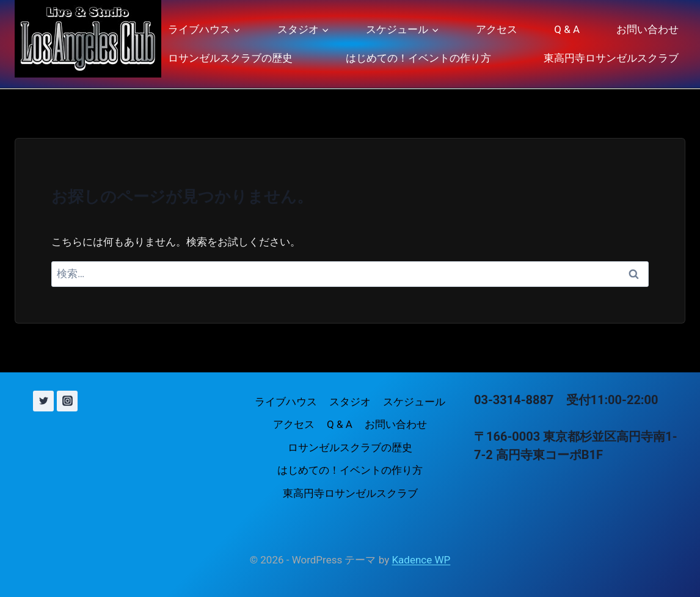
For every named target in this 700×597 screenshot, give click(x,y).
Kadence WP (421, 560)
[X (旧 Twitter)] (43, 401)
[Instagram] (67, 401)
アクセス (497, 29)
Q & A (567, 29)
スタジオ (350, 402)
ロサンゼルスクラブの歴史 (230, 58)
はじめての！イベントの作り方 (418, 58)
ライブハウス (286, 402)
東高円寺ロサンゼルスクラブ (611, 58)
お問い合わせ (647, 29)
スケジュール (414, 402)
